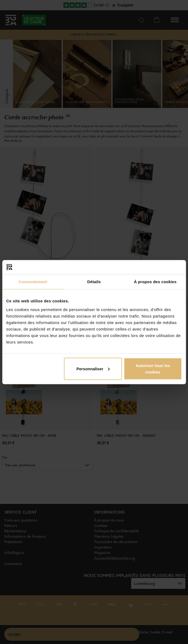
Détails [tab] (94, 282)
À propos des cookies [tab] (155, 282)
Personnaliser (93, 369)
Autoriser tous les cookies (153, 369)
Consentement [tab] (33, 282)
